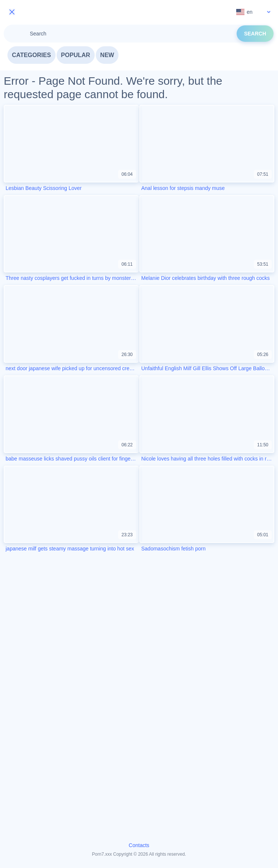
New (107, 55)
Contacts (139, 845)
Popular (76, 55)
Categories (31, 55)
